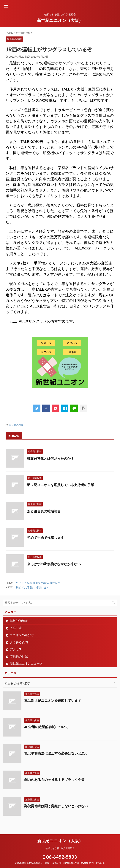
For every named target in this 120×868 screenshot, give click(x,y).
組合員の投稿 (16, 425)
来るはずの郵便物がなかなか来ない (54, 564)
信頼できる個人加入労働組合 (60, 848)
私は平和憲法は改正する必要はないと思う (56, 753)
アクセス (16, 649)
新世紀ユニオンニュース (26, 663)
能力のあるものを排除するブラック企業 (54, 780)
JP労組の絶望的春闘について (46, 727)
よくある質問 (19, 642)
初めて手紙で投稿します (45, 538)
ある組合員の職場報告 (44, 511)
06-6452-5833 (60, 857)
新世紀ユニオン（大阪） (60, 20)
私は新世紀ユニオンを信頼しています (53, 701)
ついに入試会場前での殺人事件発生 (38, 583)
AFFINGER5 (98, 863)
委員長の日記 (19, 656)
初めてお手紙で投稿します (33, 588)
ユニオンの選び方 (22, 635)
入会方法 (16, 628)
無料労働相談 (19, 621)
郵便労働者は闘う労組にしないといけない (56, 806)
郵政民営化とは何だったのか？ (50, 459)
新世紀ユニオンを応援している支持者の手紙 (61, 485)
